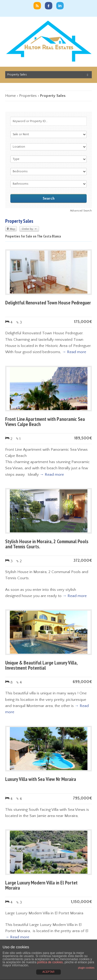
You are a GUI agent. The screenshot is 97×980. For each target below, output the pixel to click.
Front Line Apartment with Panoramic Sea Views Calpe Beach (45, 422)
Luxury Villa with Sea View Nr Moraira (41, 779)
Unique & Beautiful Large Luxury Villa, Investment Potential (41, 665)
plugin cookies (86, 968)
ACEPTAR (48, 972)
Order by (29, 229)
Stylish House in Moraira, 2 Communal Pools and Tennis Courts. (47, 544)
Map (11, 229)
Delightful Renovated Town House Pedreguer (48, 303)
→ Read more (74, 352)
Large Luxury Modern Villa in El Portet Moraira (41, 885)
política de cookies (50, 962)
